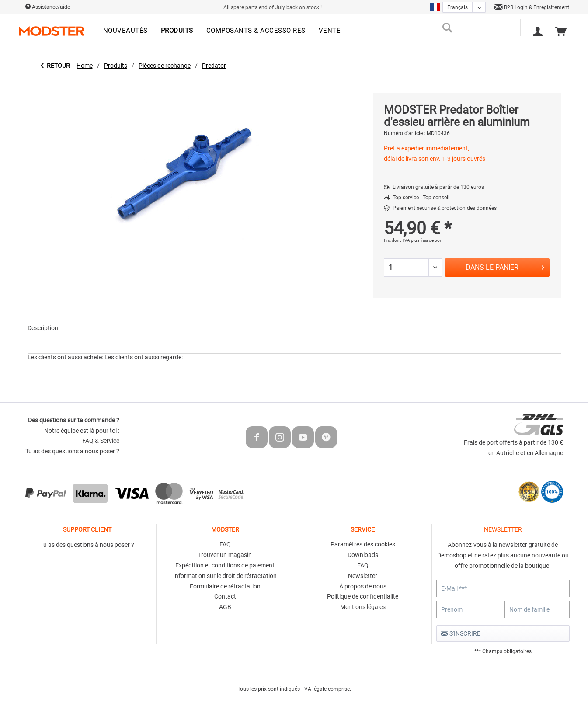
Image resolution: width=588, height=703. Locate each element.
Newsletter (363, 576)
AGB (225, 607)
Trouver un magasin (225, 555)
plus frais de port (427, 240)
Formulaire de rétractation (225, 586)
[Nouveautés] (125, 31)
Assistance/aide (48, 7)
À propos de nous (363, 586)
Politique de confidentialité (363, 596)
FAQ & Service (101, 441)
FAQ (225, 544)
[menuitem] (125, 31)
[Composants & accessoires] (256, 31)
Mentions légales (363, 607)
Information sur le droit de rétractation (225, 576)
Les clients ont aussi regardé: (144, 357)
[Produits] (177, 31)
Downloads (363, 555)
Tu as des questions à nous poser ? (72, 451)
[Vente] (330, 31)
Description (43, 328)
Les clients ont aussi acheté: (65, 357)
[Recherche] (447, 28)
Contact (225, 596)
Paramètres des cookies (363, 544)
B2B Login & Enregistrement (532, 7)
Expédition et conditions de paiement (225, 565)
